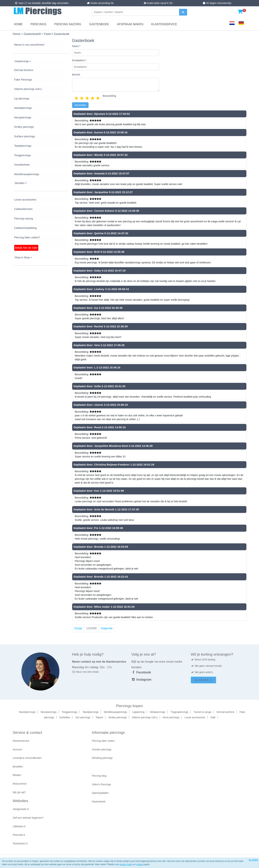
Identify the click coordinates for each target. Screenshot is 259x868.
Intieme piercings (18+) (28, 89)
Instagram (141, 680)
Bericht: (76, 75)
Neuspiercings (23, 117)
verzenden (80, 105)
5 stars (98, 98)
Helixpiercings (157, 712)
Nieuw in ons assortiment (29, 45)
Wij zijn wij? (19, 792)
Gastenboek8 (33, 34)
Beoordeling (109, 96)
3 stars (87, 98)
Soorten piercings (102, 749)
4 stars (93, 98)
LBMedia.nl (19, 826)
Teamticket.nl (20, 843)
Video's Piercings (102, 784)
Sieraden (20, 183)
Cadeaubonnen (23, 209)
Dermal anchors (225, 712)
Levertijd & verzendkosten (27, 758)
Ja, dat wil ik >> (204, 680)
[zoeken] (183, 12)
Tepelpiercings (23, 146)
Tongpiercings (23, 155)
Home (18, 24)
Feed (48, 34)
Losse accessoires (25, 200)
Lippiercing (138, 712)
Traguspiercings (179, 712)
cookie (139, 864)
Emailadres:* (79, 60)
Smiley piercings (24, 127)
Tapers (99, 717)
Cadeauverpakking (25, 228)
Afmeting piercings (102, 758)
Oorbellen (65, 717)
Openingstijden (100, 793)
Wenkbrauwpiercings (27, 174)
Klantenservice (164, 24)
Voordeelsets (22, 165)
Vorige (78, 628)
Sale (213, 717)
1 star (77, 98)
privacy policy (126, 864)
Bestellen (18, 767)
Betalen (17, 775)
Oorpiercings (22, 61)
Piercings (38, 24)
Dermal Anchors (24, 70)
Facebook (141, 672)
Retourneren (20, 784)
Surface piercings (25, 136)
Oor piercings (83, 717)
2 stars (82, 98)
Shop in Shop (22, 257)
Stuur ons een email (85, 672)
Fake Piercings (23, 80)
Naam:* (76, 46)
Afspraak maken (130, 24)
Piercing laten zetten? (27, 237)
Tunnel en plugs (202, 712)
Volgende (107, 628)
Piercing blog (99, 776)
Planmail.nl (19, 835)
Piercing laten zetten (103, 741)
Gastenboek (99, 24)
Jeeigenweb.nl (21, 809)
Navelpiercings (23, 108)
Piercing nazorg (68, 24)
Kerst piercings (171, 717)
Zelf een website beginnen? (28, 818)
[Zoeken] (136, 12)
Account (17, 749)
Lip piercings (22, 98)
